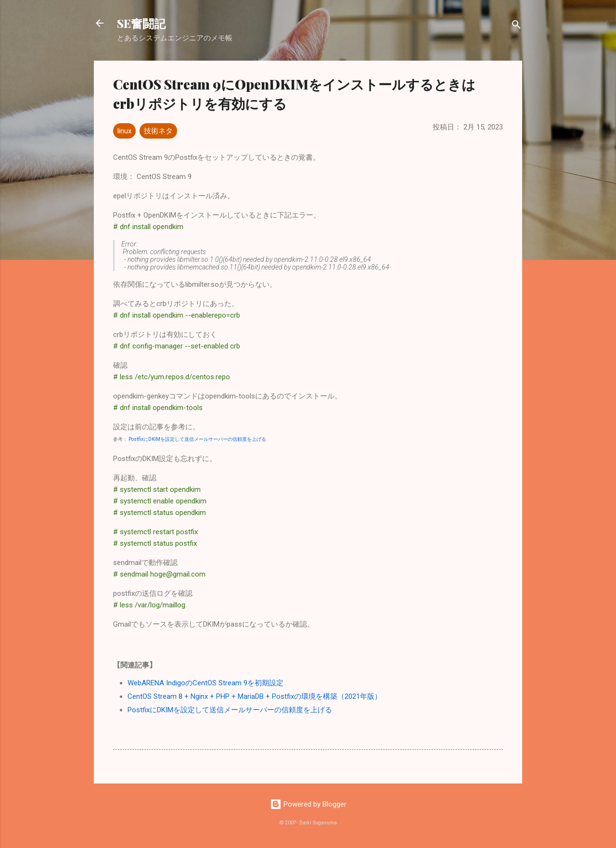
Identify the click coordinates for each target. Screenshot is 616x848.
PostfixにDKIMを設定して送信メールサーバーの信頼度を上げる (197, 439)
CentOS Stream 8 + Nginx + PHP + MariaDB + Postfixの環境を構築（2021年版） (255, 696)
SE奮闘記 (141, 23)
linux (124, 131)
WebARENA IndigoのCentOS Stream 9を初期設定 (205, 683)
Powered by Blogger (308, 804)
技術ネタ (158, 131)
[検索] (516, 26)
